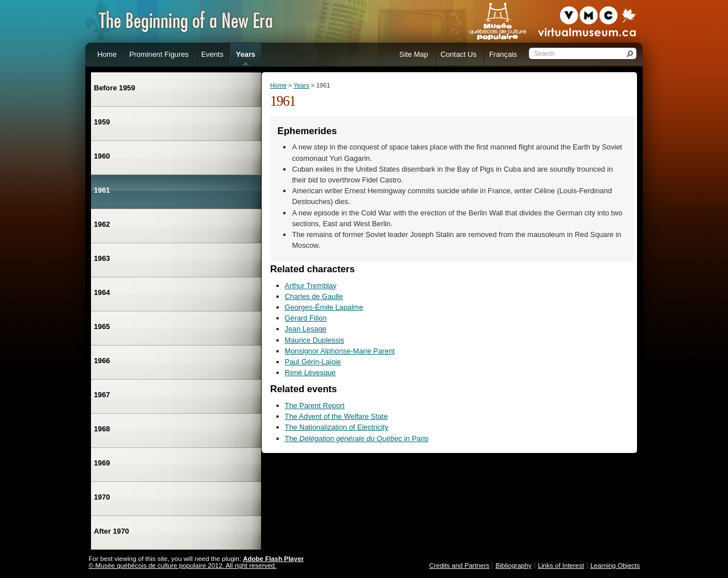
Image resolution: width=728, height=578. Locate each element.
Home (278, 85)
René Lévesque (311, 373)
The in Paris (357, 438)
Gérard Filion (306, 318)
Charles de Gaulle (314, 296)
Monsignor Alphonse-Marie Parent (340, 351)
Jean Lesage (306, 329)
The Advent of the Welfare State (336, 416)
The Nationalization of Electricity (337, 427)
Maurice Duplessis (315, 340)
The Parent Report (315, 406)
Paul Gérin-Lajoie (313, 362)
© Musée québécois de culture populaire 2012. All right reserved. (183, 565)
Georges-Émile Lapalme (324, 307)
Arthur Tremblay (311, 286)
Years (301, 85)
